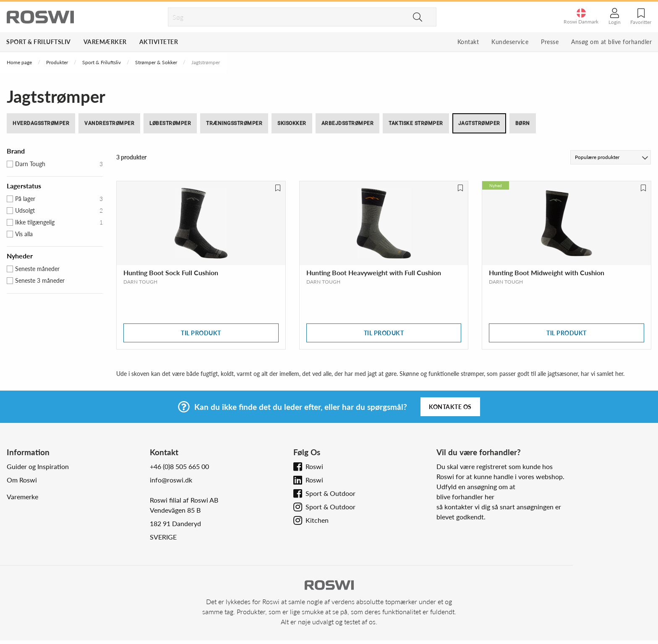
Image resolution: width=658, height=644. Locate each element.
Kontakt (468, 42)
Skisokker (292, 123)
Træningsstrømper (234, 123)
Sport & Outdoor (330, 493)
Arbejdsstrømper (348, 123)
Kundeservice (510, 42)
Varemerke (22, 497)
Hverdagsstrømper (41, 123)
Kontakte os (450, 407)
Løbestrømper (170, 123)
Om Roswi (22, 480)
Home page (19, 62)
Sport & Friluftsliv (39, 42)
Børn (523, 123)
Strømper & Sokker (156, 62)
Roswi (314, 466)
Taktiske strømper (416, 123)
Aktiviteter (159, 42)
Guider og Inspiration (38, 466)
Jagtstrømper (479, 123)
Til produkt (201, 333)
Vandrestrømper (109, 123)
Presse (550, 42)
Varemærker (105, 42)
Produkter (57, 62)
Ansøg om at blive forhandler (611, 42)
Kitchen (317, 520)
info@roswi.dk (171, 480)
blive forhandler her (465, 497)
